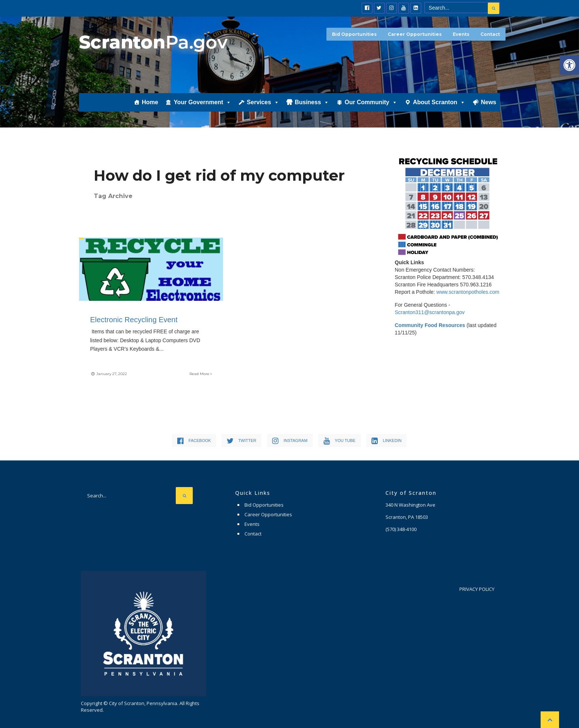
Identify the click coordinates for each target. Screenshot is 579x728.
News (489, 102)
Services (263, 102)
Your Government (202, 102)
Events (461, 34)
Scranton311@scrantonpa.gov (430, 312)
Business (312, 102)
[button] (569, 65)
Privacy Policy (477, 589)
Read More (201, 374)
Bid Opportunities (354, 34)
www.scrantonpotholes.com (468, 292)
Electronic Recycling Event (136, 320)
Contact (490, 34)
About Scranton (439, 102)
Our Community (371, 102)
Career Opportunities (415, 34)
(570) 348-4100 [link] (401, 529)
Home (150, 102)
